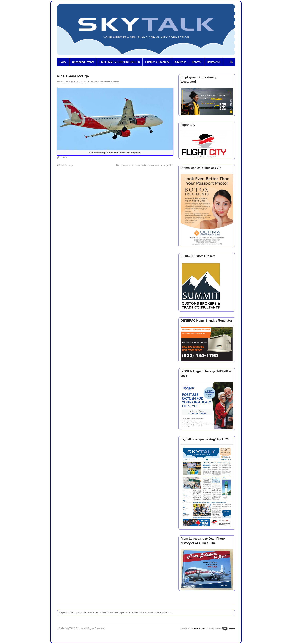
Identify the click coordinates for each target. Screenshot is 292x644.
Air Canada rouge (95, 82)
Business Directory (157, 62)
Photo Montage (112, 82)
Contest (197, 62)
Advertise (180, 62)
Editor (62, 82)
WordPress (200, 629)
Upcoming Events (83, 62)
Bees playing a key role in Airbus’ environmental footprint (143, 165)
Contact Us (214, 62)
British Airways (66, 165)
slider (64, 157)
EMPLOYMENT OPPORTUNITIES (120, 62)
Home (63, 62)
